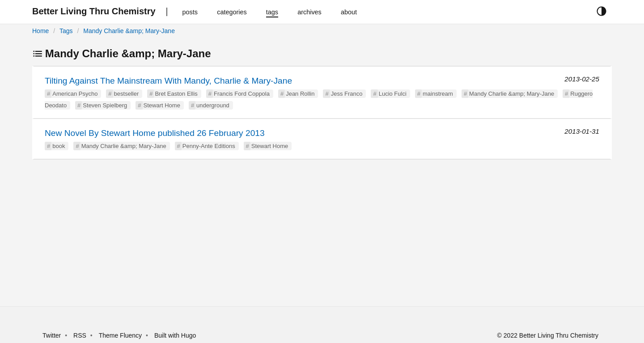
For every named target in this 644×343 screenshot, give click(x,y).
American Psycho (75, 94)
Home (40, 31)
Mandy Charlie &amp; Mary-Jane (129, 31)
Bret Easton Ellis (176, 94)
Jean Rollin (300, 94)
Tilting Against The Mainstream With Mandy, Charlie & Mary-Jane (168, 81)
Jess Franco (347, 94)
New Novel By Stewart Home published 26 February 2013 (155, 133)
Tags (66, 31)
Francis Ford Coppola (242, 94)
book (59, 146)
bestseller (127, 94)
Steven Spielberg (105, 105)
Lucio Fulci (393, 94)
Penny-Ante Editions (209, 146)
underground (213, 105)
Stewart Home (162, 105)
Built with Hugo (175, 335)
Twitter (52, 335)
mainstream (438, 94)
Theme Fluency (121, 335)
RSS (80, 335)
